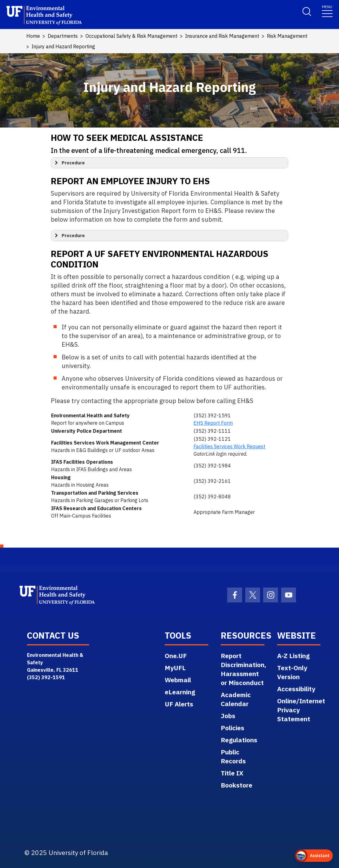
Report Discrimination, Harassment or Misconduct (243, 669)
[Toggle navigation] (327, 11)
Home (33, 36)
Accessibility (296, 689)
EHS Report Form (213, 423)
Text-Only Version (292, 672)
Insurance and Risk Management (222, 36)
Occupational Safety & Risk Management (131, 36)
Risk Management (287, 36)
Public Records (233, 756)
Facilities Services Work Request (229, 446)
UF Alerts (179, 704)
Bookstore (237, 785)
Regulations (239, 740)
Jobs (228, 716)
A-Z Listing (293, 656)
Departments (63, 36)
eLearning (180, 692)
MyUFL (175, 668)
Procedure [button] (69, 163)
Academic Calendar (236, 699)
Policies (233, 728)
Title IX (232, 773)
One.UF (176, 656)
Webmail (178, 680)
